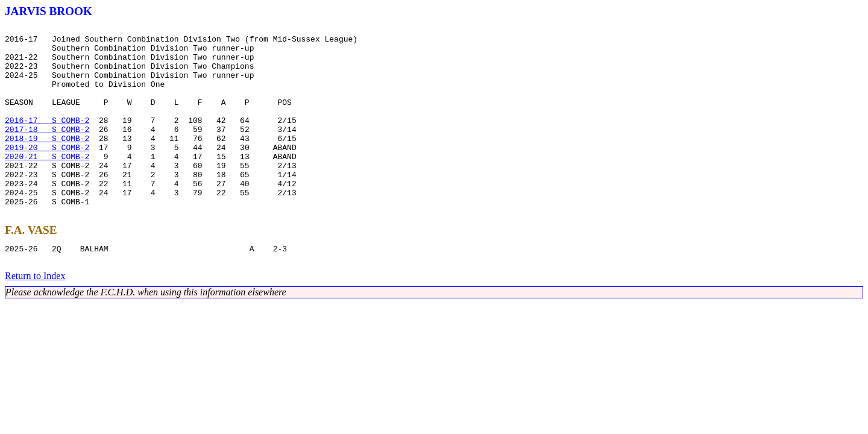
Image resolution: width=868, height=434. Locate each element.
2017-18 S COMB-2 (47, 151)
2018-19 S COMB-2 (47, 162)
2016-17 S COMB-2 (47, 140)
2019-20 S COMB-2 (47, 172)
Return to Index (35, 317)
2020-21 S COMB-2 (47, 183)
